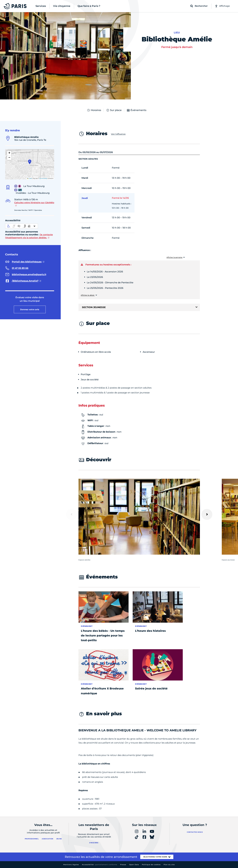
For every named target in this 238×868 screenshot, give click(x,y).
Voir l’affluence (118, 134)
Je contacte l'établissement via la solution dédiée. (29, 236)
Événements (136, 110)
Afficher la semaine (174, 257)
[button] (30, 162)
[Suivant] (207, 514)
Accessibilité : (100, 865)
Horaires (94, 110)
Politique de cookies (151, 865)
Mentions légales (71, 865)
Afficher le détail (88, 295)
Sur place (114, 110)
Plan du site (169, 865)
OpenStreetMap (43, 178)
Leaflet (30, 178)
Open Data (134, 865)
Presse (123, 865)
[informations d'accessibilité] (22, 226)
